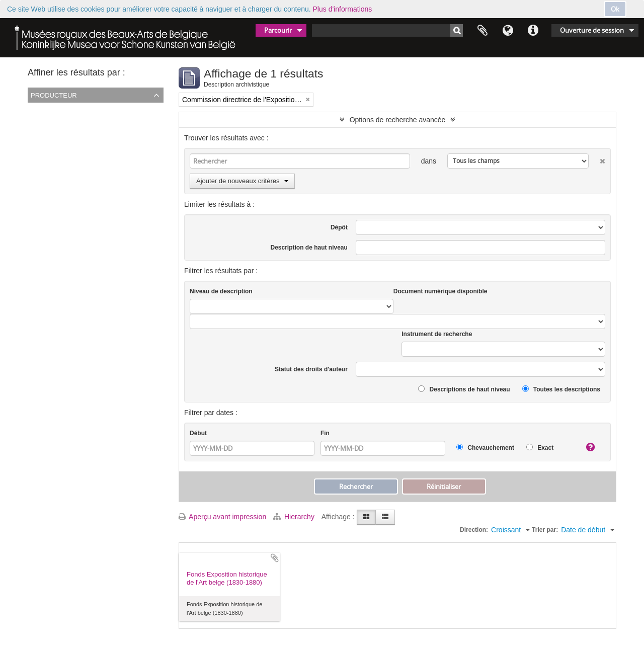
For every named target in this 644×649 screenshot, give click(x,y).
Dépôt (339, 227)
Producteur (54, 95)
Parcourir (278, 30)
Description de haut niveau (309, 248)
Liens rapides (533, 31)
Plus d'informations (343, 9)
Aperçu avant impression (222, 517)
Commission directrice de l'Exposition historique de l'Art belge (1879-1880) (146, 122)
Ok (615, 9)
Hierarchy (295, 517)
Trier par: (545, 530)
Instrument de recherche (437, 334)
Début (198, 433)
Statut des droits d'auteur (311, 369)
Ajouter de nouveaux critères (242, 181)
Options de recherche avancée (398, 120)
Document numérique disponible (440, 291)
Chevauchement (485, 448)
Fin (325, 433)
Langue (508, 31)
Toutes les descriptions (561, 389)
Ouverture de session (592, 30)
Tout (36, 109)
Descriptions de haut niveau (464, 389)
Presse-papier (482, 31)
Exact (540, 448)
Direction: (474, 530)
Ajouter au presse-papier (275, 558)
